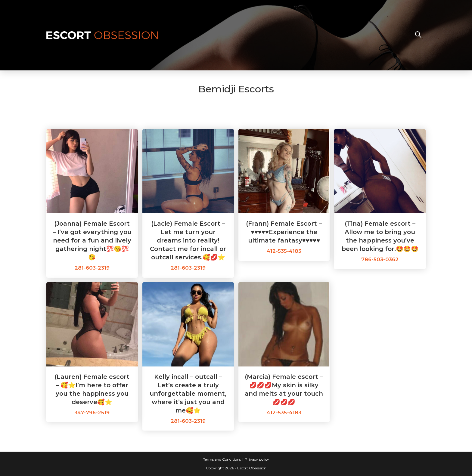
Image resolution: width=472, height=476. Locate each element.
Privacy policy (257, 459)
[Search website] (418, 35)
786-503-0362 (380, 259)
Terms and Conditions (222, 459)
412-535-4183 (284, 251)
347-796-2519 (92, 413)
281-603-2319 (92, 268)
